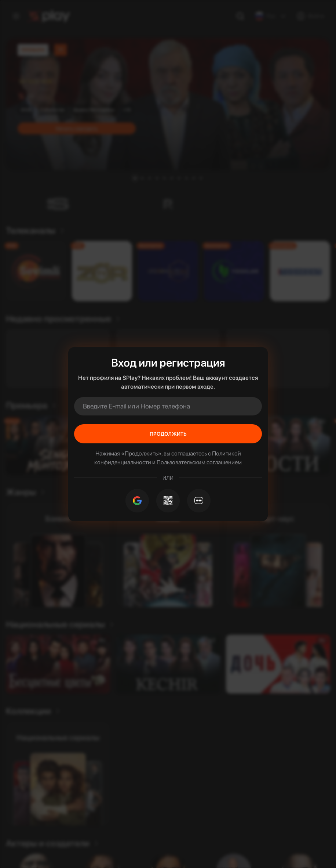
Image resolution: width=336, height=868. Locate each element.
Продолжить (168, 434)
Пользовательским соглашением (199, 462)
